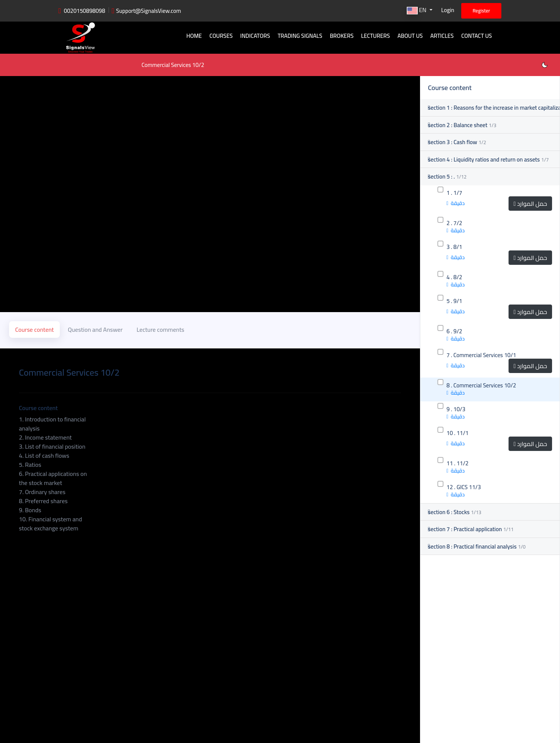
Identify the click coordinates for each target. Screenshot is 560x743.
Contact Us (477, 36)
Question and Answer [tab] (95, 330)
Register (481, 11)
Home (194, 36)
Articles (442, 36)
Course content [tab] (34, 330)
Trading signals (300, 36)
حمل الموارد (530, 204)
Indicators (255, 36)
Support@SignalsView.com (149, 11)
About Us (410, 36)
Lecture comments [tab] (160, 330)
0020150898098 (85, 11)
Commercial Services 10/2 (173, 65)
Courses (221, 36)
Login (448, 10)
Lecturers (375, 36)
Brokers (342, 36)
